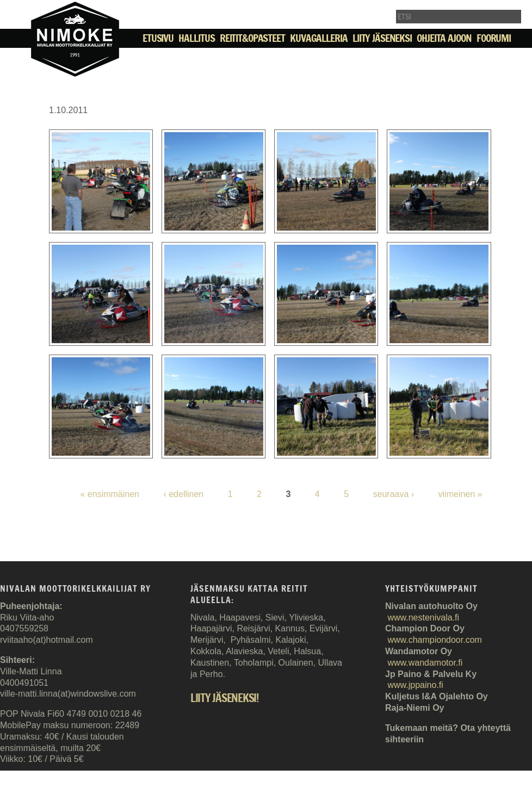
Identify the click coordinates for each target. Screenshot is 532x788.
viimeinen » (460, 494)
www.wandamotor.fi (425, 663)
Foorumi (494, 38)
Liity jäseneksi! (225, 699)
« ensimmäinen (110, 494)
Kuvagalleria (318, 38)
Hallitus (196, 38)
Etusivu (158, 38)
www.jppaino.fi (415, 685)
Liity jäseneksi (382, 38)
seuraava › (394, 494)
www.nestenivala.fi (423, 618)
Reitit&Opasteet (252, 38)
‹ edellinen (183, 494)
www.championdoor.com (434, 640)
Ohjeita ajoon (444, 38)
